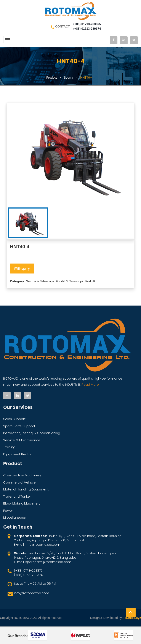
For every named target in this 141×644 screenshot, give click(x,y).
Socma (31, 281)
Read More (90, 384)
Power (8, 511)
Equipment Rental (17, 454)
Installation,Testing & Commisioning (32, 433)
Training (9, 447)
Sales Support (14, 419)
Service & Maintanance (22, 440)
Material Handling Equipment (26, 489)
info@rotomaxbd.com (32, 593)
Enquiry (22, 269)
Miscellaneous (14, 517)
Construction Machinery (22, 475)
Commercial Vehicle (19, 482)
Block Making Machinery (22, 503)
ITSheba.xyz (132, 618)
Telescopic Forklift (53, 281)
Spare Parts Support (19, 426)
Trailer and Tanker (17, 496)
